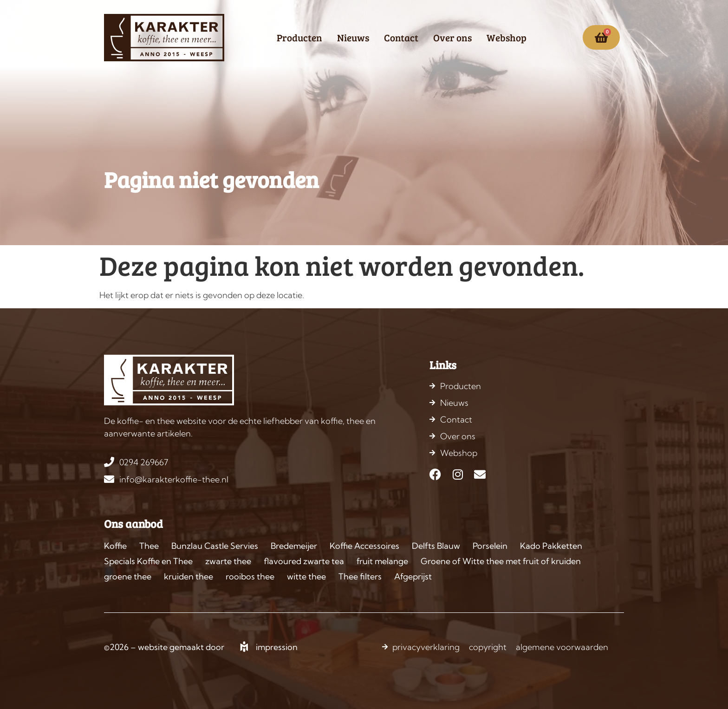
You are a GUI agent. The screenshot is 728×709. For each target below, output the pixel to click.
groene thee (128, 576)
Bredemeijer (294, 546)
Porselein (490, 546)
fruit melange (382, 561)
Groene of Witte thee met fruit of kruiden (501, 561)
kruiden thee (188, 576)
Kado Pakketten (551, 546)
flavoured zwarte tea (304, 561)
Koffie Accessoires (364, 546)
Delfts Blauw (436, 546)
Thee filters (360, 576)
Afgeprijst (413, 576)
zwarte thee (228, 561)
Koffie (115, 546)
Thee (149, 546)
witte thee (306, 576)
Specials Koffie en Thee (148, 561)
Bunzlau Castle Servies (215, 546)
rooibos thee (250, 576)
